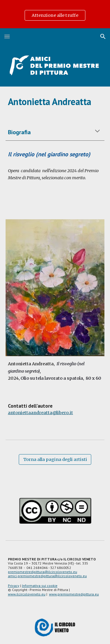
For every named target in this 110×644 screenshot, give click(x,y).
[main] (55, 102)
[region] (55, 14)
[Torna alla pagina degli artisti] (55, 460)
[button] (7, 36)
